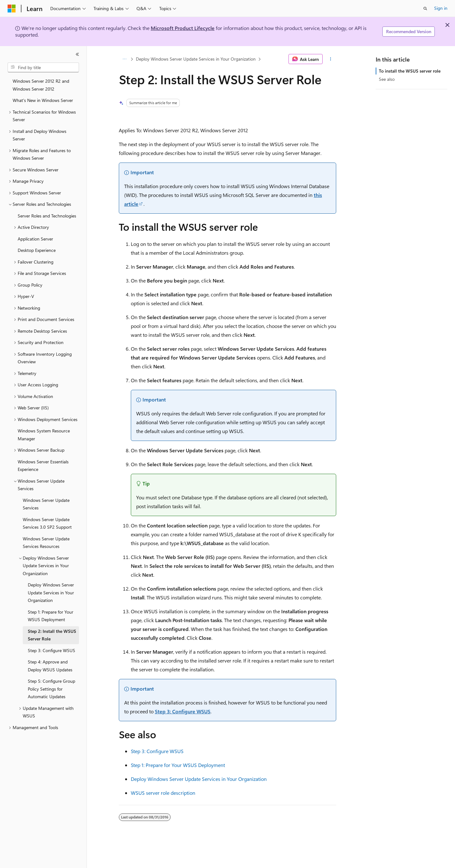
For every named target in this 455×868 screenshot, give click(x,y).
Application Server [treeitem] (35, 239)
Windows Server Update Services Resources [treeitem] (46, 543)
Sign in (441, 8)
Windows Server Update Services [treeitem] (46, 504)
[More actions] (331, 59)
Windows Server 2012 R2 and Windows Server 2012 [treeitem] (41, 85)
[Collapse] (77, 54)
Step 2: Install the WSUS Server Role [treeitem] (52, 635)
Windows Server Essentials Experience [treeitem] (43, 466)
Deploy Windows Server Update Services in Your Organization (196, 59)
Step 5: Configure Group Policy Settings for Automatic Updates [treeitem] (52, 689)
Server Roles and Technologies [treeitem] (47, 216)
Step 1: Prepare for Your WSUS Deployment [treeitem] (51, 616)
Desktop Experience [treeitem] (37, 250)
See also (387, 79)
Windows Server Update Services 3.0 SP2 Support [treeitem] (47, 523)
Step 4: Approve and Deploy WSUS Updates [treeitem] (50, 666)
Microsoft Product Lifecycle (183, 28)
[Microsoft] (12, 9)
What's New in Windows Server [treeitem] (43, 100)
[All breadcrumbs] (124, 59)
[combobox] (43, 68)
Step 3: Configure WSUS (183, 711)
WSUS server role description (163, 793)
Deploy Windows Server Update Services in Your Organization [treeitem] (51, 592)
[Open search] (425, 9)
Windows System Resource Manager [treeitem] (44, 435)
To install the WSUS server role (410, 71)
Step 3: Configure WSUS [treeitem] (52, 650)
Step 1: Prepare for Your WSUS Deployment (178, 765)
